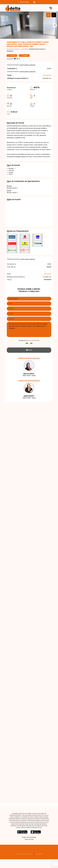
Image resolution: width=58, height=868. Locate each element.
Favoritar (12, 56)
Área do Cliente (25, 2)
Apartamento (11, 49)
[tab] (48, 15)
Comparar (24, 56)
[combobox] (29, 299)
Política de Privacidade (29, 837)
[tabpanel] (29, 25)
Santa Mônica (25, 49)
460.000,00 (47, 75)
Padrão (17, 49)
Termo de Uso (29, 839)
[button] (34, 2)
